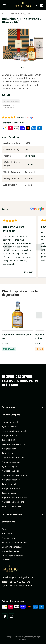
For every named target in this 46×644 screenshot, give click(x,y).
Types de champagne (12, 506)
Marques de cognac (11, 462)
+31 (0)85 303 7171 (21, 582)
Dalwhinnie (30, 156)
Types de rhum (9, 440)
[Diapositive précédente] (7, 247)
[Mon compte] (37, 5)
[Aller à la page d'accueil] (23, 5)
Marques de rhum (10, 435)
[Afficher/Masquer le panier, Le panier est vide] (42, 5)
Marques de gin (9, 449)
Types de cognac (10, 466)
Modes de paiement (11, 551)
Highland (29, 164)
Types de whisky (9, 426)
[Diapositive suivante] (39, 45)
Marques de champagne (13, 502)
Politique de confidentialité (15, 542)
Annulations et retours (12, 556)
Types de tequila (10, 484)
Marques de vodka (10, 471)
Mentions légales (10, 538)
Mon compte (8, 533)
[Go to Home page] (10, 568)
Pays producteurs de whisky (15, 431)
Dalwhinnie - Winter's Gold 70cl (16, 336)
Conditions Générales (12, 547)
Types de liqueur (10, 493)
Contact (6, 529)
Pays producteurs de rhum (14, 444)
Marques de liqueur (11, 488)
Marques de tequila (11, 480)
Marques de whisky (11, 422)
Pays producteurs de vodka (14, 475)
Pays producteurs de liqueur (15, 497)
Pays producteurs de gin (13, 457)
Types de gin (8, 453)
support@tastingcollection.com (23, 577)
